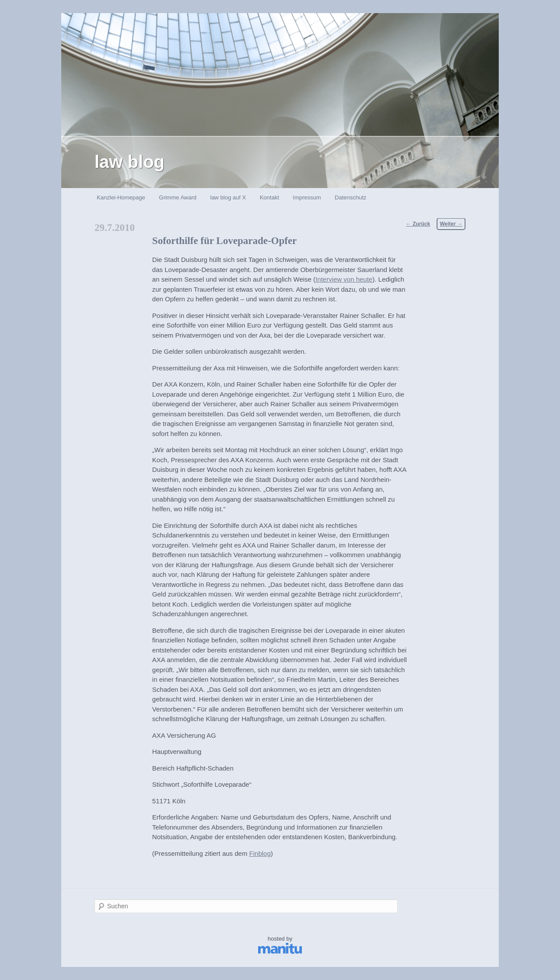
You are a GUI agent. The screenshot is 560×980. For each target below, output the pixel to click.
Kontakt (269, 197)
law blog (129, 162)
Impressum (307, 197)
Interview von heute (344, 279)
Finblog (260, 853)
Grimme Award (178, 197)
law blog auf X (228, 197)
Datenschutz (350, 197)
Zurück (418, 224)
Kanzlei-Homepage (121, 197)
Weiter (451, 224)
